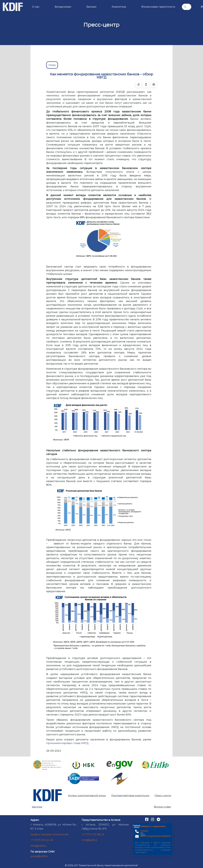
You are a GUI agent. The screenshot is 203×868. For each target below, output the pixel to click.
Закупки (37, 807)
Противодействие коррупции (130, 796)
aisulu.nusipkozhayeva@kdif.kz (156, 836)
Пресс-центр (163, 796)
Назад (52, 65)
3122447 (144, 831)
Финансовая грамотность (158, 7)
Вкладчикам (63, 7)
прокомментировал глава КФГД (67, 743)
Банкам (91, 7)
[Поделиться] (138, 84)
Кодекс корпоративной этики (87, 796)
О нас (36, 7)
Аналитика (119, 7)
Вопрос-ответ (163, 807)
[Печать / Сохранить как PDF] (154, 84)
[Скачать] (146, 84)
